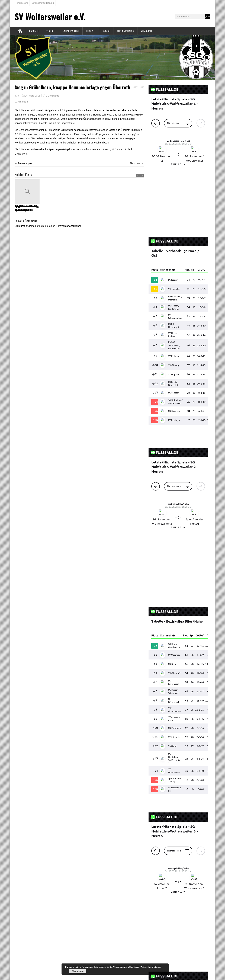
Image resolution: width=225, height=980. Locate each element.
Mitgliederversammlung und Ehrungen (79, 208)
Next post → (137, 163)
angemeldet (32, 226)
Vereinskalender (126, 31)
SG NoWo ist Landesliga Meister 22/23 (131, 208)
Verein (50, 31)
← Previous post (24, 163)
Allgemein (23, 102)
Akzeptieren (78, 971)
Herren (90, 31)
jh (18, 96)
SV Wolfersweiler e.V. (50, 16)
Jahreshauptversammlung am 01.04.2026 (26, 208)
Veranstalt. (147, 31)
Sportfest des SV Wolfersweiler (101, 208)
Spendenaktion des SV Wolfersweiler (52, 208)
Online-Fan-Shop (71, 31)
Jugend (107, 31)
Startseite (34, 31)
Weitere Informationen (151, 967)
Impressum (22, 3)
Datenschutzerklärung (43, 3)
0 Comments (52, 96)
